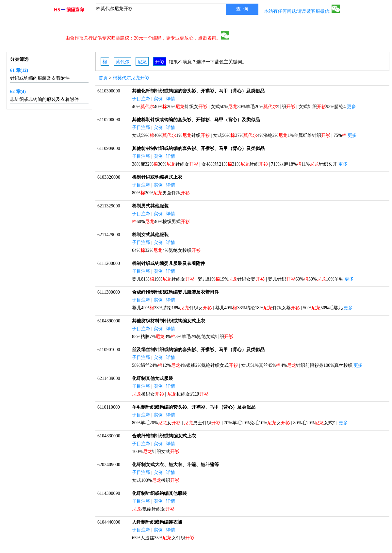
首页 (103, 78)
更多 (351, 107)
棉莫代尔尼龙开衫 (131, 78)
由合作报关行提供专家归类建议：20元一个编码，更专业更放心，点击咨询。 (147, 38)
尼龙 (142, 62)
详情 (171, 99)
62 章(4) (18, 92)
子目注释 (141, 99)
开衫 (160, 62)
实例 (158, 99)
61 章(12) (19, 70)
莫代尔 (122, 62)
